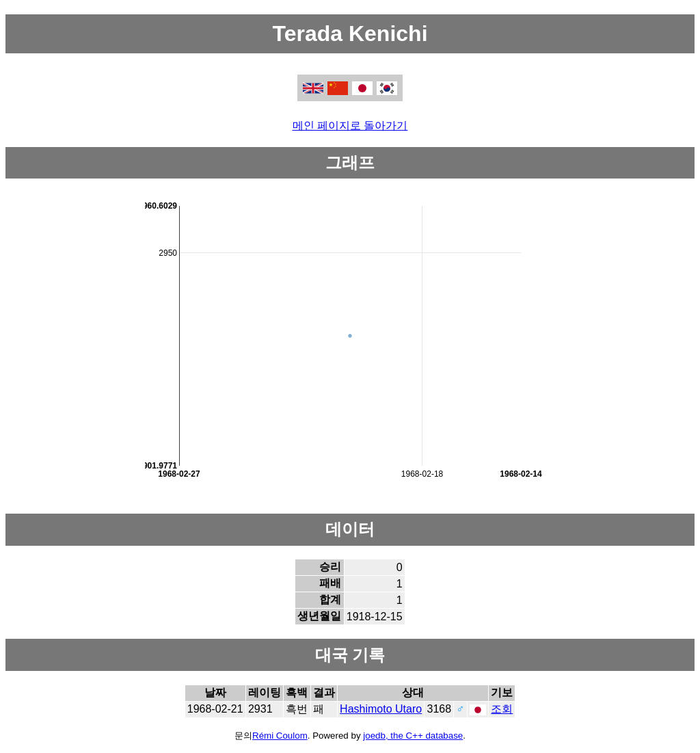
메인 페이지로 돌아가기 (350, 125)
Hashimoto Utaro (381, 709)
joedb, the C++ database (413, 736)
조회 (502, 709)
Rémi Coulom (280, 736)
